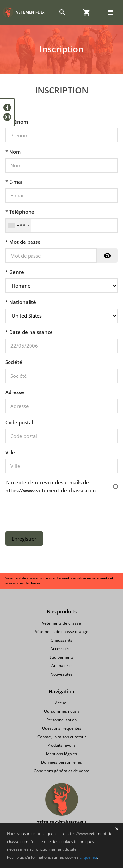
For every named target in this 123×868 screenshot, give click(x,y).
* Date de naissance (29, 332)
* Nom (13, 152)
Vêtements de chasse (61, 623)
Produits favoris (61, 745)
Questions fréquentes (62, 728)
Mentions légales (61, 754)
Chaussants (61, 640)
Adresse (15, 392)
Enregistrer (24, 539)
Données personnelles (61, 762)
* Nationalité (21, 302)
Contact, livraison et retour (62, 737)
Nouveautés (61, 674)
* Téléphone (20, 212)
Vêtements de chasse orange (62, 632)
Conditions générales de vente (61, 771)
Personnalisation (61, 720)
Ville (10, 452)
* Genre (15, 272)
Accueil (62, 703)
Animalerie (61, 666)
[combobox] (19, 225)
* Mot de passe (23, 242)
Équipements (61, 657)
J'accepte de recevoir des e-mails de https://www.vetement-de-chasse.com (51, 486)
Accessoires (61, 649)
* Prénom (17, 122)
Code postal (19, 422)
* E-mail (14, 182)
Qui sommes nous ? (62, 711)
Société (14, 362)
